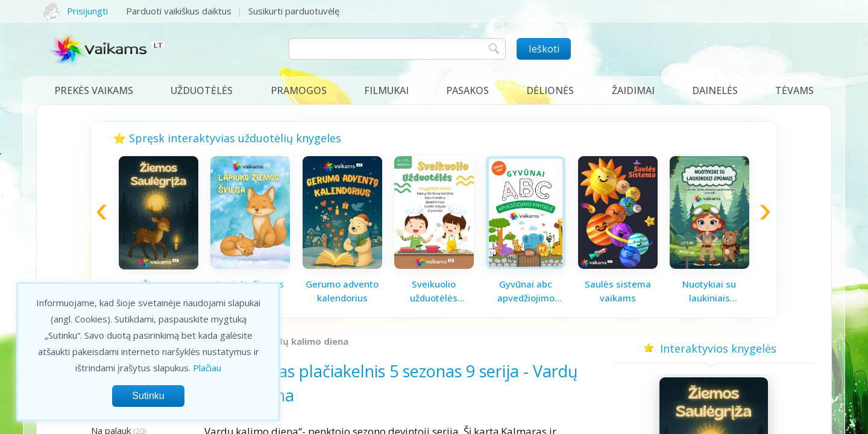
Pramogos (299, 90)
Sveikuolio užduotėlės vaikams (434, 291)
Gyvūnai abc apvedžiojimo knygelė (526, 291)
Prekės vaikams (94, 90)
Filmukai (386, 90)
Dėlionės (550, 90)
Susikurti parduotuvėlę (294, 11)
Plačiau (207, 368)
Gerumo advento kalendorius (342, 291)
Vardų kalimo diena (305, 341)
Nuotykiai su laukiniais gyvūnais (709, 291)
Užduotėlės (202, 90)
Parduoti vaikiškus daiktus (179, 11)
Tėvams (794, 90)
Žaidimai (633, 90)
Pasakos (467, 90)
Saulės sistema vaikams (618, 291)
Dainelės (715, 90)
